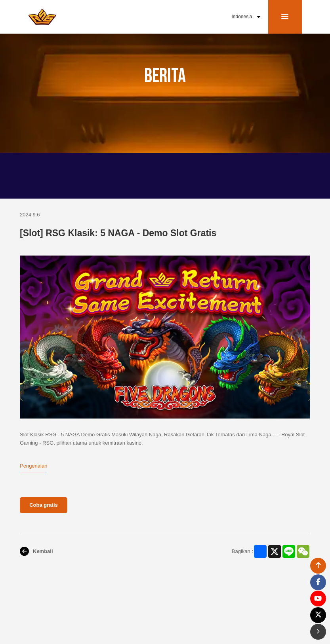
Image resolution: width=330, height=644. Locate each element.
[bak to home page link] (42, 17)
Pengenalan (33, 466)
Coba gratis (44, 505)
